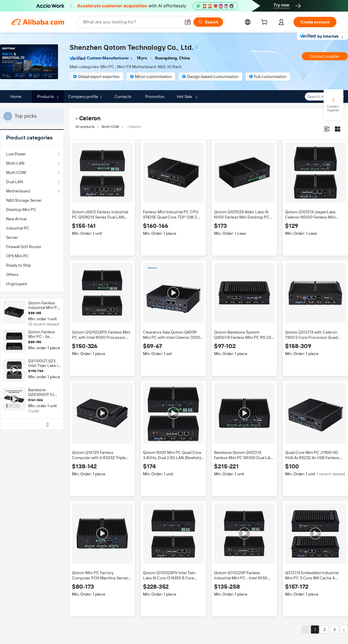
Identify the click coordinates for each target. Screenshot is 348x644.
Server (12, 237)
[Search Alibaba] (131, 22)
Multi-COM (16, 172)
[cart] (265, 23)
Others (12, 274)
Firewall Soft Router (24, 247)
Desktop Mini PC (21, 210)
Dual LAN (14, 182)
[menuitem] (32, 200)
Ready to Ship (18, 265)
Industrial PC (18, 228)
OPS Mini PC (17, 256)
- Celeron (134, 127)
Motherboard (18, 191)
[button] (188, 22)
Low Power (16, 154)
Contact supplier (325, 56)
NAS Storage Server (24, 200)
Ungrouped (16, 284)
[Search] (208, 22)
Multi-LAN (15, 163)
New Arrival (16, 219)
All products (85, 127)
